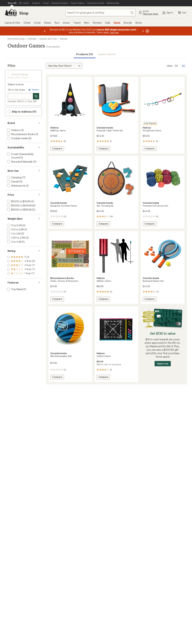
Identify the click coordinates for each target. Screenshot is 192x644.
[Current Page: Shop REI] (12, 3)
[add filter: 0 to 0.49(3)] (14, 225)
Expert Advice (107, 54)
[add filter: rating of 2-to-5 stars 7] (21, 269)
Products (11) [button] (85, 54)
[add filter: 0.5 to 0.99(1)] (15, 229)
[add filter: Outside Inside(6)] (17, 138)
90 (183, 65)
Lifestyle (32, 39)
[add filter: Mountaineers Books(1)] (21, 134)
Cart (182, 13)
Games (64, 39)
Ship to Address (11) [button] (22, 112)
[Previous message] (45, 31)
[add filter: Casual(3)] (13, 181)
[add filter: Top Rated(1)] (15, 289)
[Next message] (143, 31)
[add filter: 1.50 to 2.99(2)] (16, 238)
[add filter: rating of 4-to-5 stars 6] (21, 261)
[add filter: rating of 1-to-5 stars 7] (21, 274)
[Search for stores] (36, 96)
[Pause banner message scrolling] (147, 31)
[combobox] (100, 13)
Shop (24, 13)
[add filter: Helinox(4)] (13, 130)
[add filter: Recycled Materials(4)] (19, 162)
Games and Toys (48, 39)
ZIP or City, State (16, 90)
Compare (57, 149)
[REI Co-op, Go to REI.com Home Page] (11, 13)
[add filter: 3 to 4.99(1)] (14, 242)
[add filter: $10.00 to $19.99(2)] (18, 201)
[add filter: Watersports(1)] (16, 186)
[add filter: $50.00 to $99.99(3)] (19, 209)
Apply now (163, 364)
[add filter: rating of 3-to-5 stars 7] (21, 265)
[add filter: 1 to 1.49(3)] (13, 233)
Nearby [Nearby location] (33, 90)
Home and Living (16, 39)
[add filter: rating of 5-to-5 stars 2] (21, 257)
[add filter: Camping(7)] (14, 177)
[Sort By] (64, 66)
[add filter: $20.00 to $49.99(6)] (19, 205)
